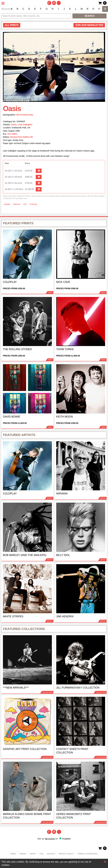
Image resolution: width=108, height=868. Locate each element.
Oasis (14, 125)
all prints (12, 25)
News (13, 854)
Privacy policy (66, 854)
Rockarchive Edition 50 (22, 137)
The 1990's (12, 134)
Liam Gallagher (25, 125)
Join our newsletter (89, 25)
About (33, 854)
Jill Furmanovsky (25, 115)
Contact (51, 854)
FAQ (41, 854)
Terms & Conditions (87, 854)
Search (89, 16)
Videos (23, 854)
